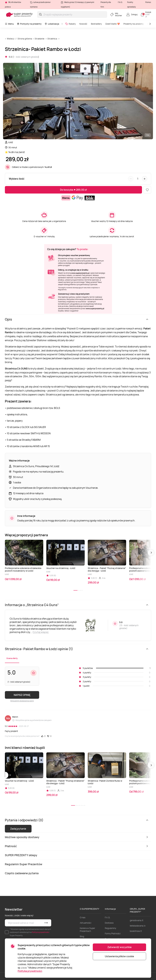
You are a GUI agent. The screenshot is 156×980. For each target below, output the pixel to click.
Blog (82, 936)
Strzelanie (39, 39)
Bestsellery (96, 24)
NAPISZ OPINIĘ (22, 695)
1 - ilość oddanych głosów (26, 57)
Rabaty (70, 24)
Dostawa (109, 923)
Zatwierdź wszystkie (120, 947)
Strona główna (25, 39)
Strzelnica (52, 39)
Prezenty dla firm (106, 5)
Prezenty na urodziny (133, 24)
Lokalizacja (52, 24)
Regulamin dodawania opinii (22, 701)
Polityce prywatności (41, 932)
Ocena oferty (12, 658)
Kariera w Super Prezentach (87, 930)
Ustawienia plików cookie (119, 956)
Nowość (83, 24)
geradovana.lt (137, 920)
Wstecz (11, 39)
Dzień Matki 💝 (113, 24)
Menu (9, 24)
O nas (83, 917)
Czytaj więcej (41, 632)
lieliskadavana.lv (138, 926)
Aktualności (86, 923)
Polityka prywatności (30, 971)
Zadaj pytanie (18, 829)
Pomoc (148, 2)
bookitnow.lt (136, 931)
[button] (151, 553)
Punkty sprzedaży (131, 5)
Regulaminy (110, 928)
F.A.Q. (120, 2)
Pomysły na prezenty (29, 24)
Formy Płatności (113, 933)
